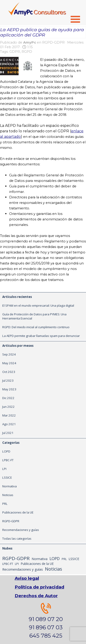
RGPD (27, 52)
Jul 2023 (8, 380)
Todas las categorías (17, 539)
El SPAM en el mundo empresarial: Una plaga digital (38, 305)
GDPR (15, 52)
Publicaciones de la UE (18, 512)
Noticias (8, 495)
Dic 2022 (8, 398)
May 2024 (9, 363)
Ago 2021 (9, 424)
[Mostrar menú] (75, 19)
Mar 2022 (9, 415)
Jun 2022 (8, 407)
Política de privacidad (39, 587)
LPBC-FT (8, 460)
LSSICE (7, 477)
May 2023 (9, 389)
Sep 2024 (9, 354)
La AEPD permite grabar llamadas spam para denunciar (41, 336)
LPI (4, 469)
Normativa (10, 486)
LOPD (6, 451)
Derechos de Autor (36, 596)
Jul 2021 (8, 433)
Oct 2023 (9, 372)
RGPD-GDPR (11, 521)
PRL (5, 504)
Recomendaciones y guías (21, 530)
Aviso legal (27, 578)
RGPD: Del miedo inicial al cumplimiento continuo (36, 327)
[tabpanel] (46, 621)
